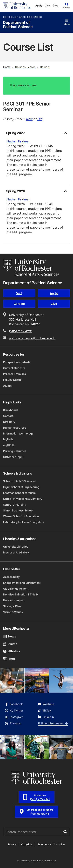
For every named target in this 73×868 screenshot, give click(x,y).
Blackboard (10, 410)
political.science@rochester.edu (32, 338)
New (29, 119)
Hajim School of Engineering (21, 487)
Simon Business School (18, 510)
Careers (19, 304)
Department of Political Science (18, 25)
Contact (8, 416)
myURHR (9, 445)
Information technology (18, 433)
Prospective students (17, 362)
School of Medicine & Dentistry (23, 499)
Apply (39, 5)
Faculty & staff (12, 380)
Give (55, 5)
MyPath (8, 439)
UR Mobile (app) (13, 457)
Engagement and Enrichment (22, 583)
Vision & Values (13, 612)
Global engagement (16, 589)
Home (7, 67)
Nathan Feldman (18, 141)
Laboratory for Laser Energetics (23, 522)
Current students (14, 368)
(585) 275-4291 (21, 331)
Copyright (27, 844)
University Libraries (16, 547)
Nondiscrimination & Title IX (21, 594)
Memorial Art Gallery (16, 552)
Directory (9, 422)
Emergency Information (51, 844)
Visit (47, 5)
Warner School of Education (21, 516)
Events (10, 644)
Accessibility (11, 577)
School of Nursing (15, 505)
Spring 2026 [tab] (16, 191)
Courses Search (25, 67)
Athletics (12, 651)
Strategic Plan (12, 606)
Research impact (14, 600)
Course (44, 67)
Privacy (12, 844)
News (9, 636)
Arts (9, 659)
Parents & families (15, 374)
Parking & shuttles (15, 451)
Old (40, 119)
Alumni (8, 386)
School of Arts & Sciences (22, 17)
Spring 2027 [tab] (16, 133)
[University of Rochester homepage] (17, 6)
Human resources (15, 428)
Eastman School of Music (19, 493)
